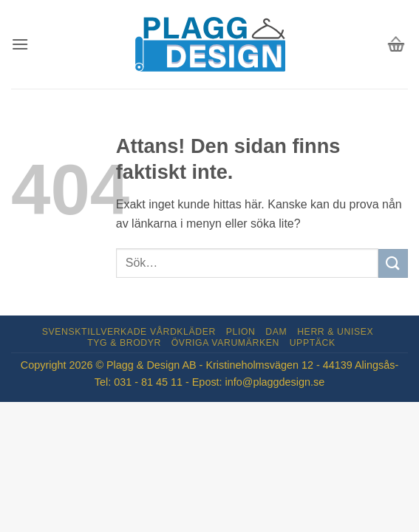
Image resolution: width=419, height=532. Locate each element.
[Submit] (393, 263)
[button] (20, 44)
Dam (276, 332)
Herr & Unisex (335, 332)
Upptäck (313, 343)
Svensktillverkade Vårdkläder (129, 332)
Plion (241, 332)
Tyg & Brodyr (124, 343)
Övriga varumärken (225, 343)
